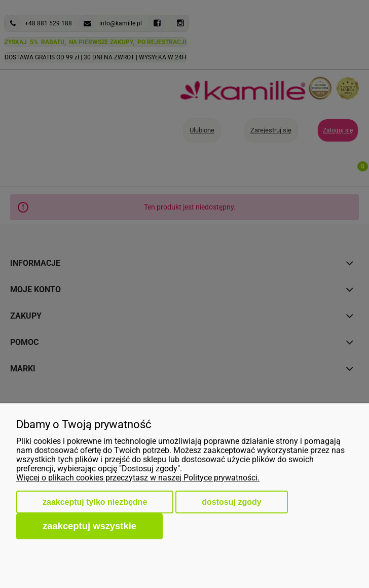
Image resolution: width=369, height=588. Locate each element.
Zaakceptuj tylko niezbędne (95, 502)
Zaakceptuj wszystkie (89, 526)
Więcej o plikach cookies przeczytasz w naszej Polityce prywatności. (138, 478)
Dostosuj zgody (231, 502)
